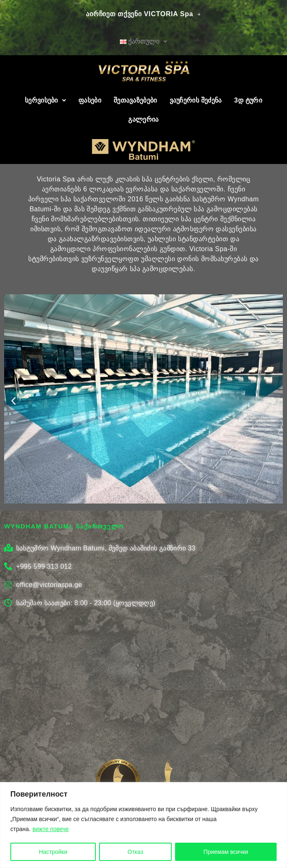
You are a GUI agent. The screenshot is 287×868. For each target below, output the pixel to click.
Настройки (53, 852)
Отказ (136, 852)
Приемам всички (226, 852)
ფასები (90, 100)
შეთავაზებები (135, 100)
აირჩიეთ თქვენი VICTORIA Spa (143, 14)
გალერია (143, 119)
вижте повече (51, 829)
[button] (13, 400)
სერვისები (45, 100)
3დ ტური (248, 100)
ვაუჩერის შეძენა (196, 100)
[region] (143, 825)
